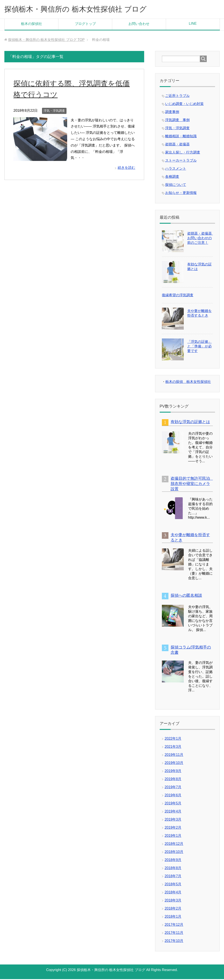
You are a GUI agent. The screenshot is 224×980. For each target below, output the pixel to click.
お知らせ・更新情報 (181, 194)
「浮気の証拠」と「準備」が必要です (199, 347)
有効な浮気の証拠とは (190, 423)
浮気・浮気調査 (54, 112)
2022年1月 (173, 739)
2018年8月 (173, 869)
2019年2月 (173, 828)
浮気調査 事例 (177, 121)
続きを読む (126, 168)
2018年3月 (173, 901)
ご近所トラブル (177, 97)
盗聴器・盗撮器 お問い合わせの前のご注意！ (201, 239)
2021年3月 (173, 747)
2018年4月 (173, 893)
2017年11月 (174, 934)
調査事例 (172, 113)
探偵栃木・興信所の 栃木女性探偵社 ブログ (82, 10)
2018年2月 (173, 909)
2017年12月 (174, 925)
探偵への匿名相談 (186, 596)
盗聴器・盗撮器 (177, 145)
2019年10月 (174, 764)
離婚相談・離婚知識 (181, 137)
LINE (193, 24)
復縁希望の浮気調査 (178, 296)
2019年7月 (173, 788)
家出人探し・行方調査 (183, 153)
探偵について (176, 186)
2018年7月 (173, 877)
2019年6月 (173, 796)
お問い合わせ (139, 25)
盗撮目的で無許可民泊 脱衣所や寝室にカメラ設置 (192, 485)
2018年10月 (174, 853)
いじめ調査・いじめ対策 (184, 105)
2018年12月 (174, 845)
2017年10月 (174, 942)
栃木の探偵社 (31, 25)
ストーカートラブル (181, 161)
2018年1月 (173, 917)
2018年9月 (173, 861)
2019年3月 (173, 820)
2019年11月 (174, 756)
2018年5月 (173, 885)
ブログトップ (85, 25)
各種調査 (172, 177)
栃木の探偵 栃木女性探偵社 (188, 383)
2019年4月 (173, 812)
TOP (46, 41)
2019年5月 (173, 804)
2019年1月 (173, 836)
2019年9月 (173, 772)
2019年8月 (173, 780)
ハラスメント (176, 169)
